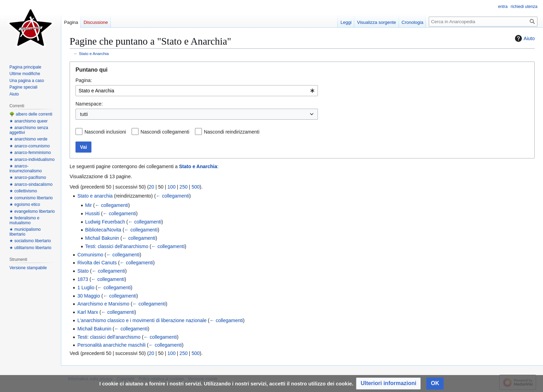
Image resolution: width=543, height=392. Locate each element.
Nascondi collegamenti (165, 132)
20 (152, 187)
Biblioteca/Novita (103, 230)
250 (183, 187)
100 (172, 187)
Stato (83, 271)
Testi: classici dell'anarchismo (117, 246)
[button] (388, 384)
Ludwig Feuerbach (105, 222)
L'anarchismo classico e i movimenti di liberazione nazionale (142, 320)
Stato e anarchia (95, 196)
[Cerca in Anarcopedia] (483, 22)
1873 (83, 279)
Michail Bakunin (102, 238)
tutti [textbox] (84, 114)
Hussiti (92, 213)
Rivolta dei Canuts (97, 263)
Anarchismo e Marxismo (103, 304)
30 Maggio (88, 296)
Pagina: (84, 80)
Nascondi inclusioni (105, 132)
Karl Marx (88, 312)
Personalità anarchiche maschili (111, 345)
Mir (88, 205)
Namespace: (89, 104)
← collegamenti (173, 196)
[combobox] (197, 91)
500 (195, 187)
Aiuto (524, 38)
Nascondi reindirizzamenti (232, 132)
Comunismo (90, 255)
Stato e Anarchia (94, 53)
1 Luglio (86, 288)
